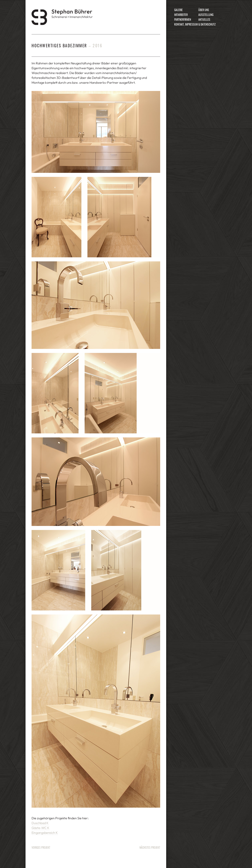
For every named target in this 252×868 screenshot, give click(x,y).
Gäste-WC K (40, 828)
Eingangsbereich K (45, 833)
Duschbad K (40, 823)
